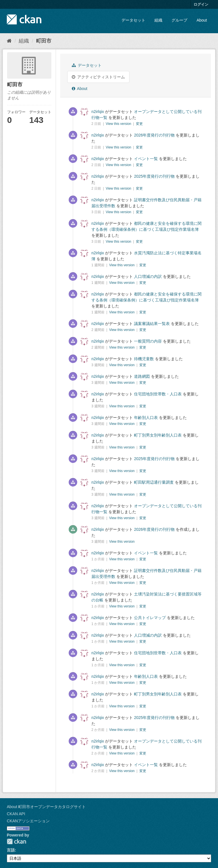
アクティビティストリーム (98, 77)
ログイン (201, 4)
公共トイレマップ (150, 618)
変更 (139, 124)
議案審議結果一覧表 (152, 324)
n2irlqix (98, 112)
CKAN (16, 841)
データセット (133, 20)
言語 (11, 850)
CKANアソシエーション (28, 821)
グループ (179, 20)
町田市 (44, 41)
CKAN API (16, 814)
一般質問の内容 (148, 341)
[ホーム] (9, 41)
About (202, 20)
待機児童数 (144, 359)
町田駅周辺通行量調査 (154, 482)
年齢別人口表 (146, 418)
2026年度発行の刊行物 (154, 135)
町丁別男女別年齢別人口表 (158, 435)
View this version (119, 124)
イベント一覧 (146, 159)
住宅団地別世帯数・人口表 (158, 394)
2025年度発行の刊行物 (154, 176)
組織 (158, 20)
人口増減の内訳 (148, 276)
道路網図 (142, 376)
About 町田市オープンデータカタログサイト (46, 807)
